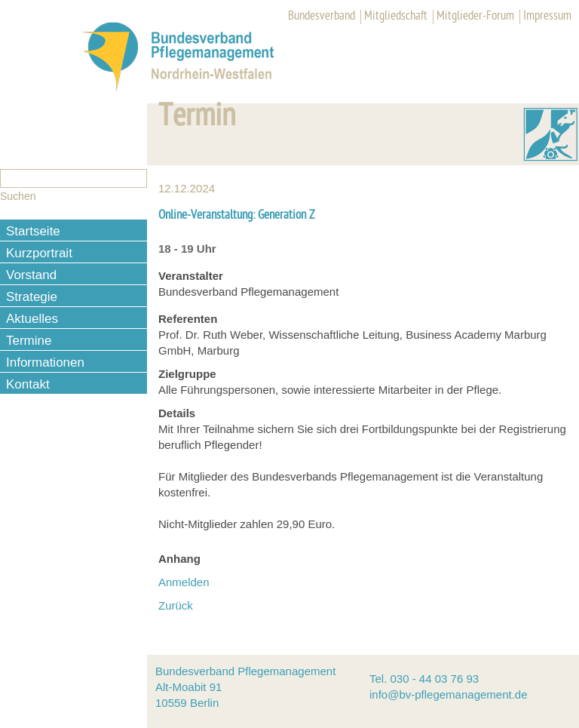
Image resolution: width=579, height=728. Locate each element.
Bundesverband (322, 17)
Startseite (33, 231)
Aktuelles (32, 319)
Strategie (32, 297)
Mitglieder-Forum (475, 17)
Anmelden (184, 582)
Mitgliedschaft (396, 17)
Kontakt (28, 384)
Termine (29, 341)
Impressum (547, 17)
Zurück (176, 605)
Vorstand (31, 275)
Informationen (45, 362)
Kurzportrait (39, 253)
